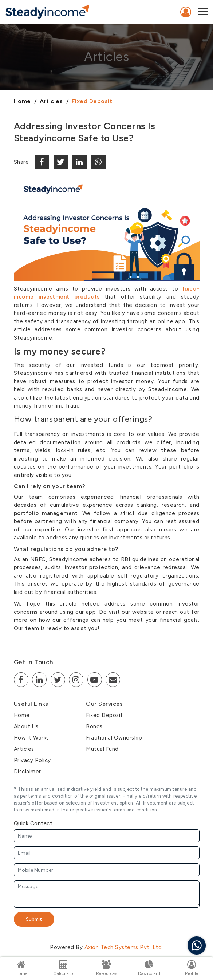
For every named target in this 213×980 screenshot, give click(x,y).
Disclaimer (27, 772)
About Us (26, 726)
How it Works (31, 738)
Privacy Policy (32, 760)
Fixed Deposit (92, 101)
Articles (51, 101)
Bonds (94, 726)
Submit (34, 919)
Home (22, 101)
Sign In (186, 12)
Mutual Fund (102, 749)
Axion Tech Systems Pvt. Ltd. (124, 947)
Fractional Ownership (114, 738)
